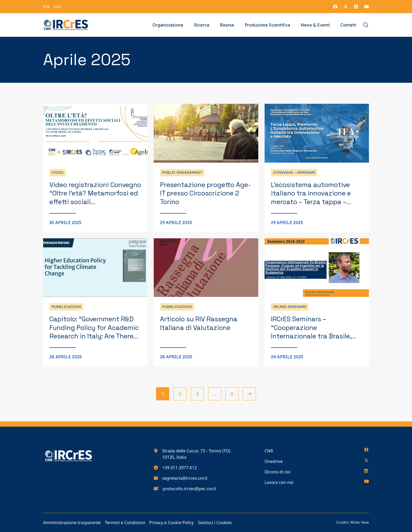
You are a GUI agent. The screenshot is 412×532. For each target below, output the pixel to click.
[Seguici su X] (346, 7)
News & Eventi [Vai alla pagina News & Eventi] (315, 25)
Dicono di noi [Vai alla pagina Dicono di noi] (278, 472)
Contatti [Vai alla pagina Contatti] (348, 25)
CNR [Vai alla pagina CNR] (269, 451)
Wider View (360, 522)
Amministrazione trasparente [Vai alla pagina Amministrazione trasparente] (72, 523)
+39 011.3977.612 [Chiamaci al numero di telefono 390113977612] (179, 468)
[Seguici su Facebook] (335, 7)
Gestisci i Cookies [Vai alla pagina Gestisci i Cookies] (215, 523)
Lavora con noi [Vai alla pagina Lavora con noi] (279, 482)
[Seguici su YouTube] (367, 7)
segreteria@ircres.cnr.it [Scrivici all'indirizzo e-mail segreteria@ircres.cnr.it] (185, 478)
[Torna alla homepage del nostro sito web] (66, 25)
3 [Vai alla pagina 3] (197, 394)
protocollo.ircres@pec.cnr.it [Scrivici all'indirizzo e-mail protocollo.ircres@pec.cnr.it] (189, 489)
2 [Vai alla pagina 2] (180, 394)
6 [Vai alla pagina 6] (232, 394)
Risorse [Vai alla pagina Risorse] (227, 25)
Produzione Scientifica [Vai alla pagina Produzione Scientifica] (267, 25)
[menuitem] (46, 7)
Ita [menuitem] (46, 7)
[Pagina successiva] (249, 394)
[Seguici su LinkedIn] (356, 7)
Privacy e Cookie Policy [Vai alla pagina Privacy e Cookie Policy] (172, 523)
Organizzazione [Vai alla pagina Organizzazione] (168, 25)
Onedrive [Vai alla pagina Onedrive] (274, 461)
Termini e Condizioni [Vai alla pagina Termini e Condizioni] (125, 523)
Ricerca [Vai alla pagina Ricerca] (202, 25)
